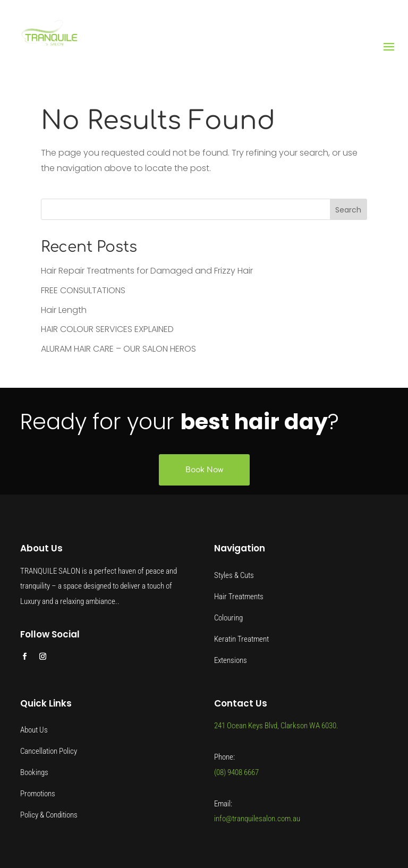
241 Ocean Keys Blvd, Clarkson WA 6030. (276, 726)
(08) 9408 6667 (236, 772)
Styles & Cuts (234, 575)
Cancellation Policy (49, 751)
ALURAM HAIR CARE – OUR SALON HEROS (118, 349)
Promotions (38, 794)
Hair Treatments (239, 597)
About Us (34, 730)
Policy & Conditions (49, 815)
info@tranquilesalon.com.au (257, 819)
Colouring (228, 618)
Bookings (34, 772)
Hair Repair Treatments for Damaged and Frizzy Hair (147, 271)
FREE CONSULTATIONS (83, 290)
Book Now (204, 470)
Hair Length (64, 310)
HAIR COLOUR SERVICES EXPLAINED (107, 329)
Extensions (231, 660)
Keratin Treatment (241, 639)
